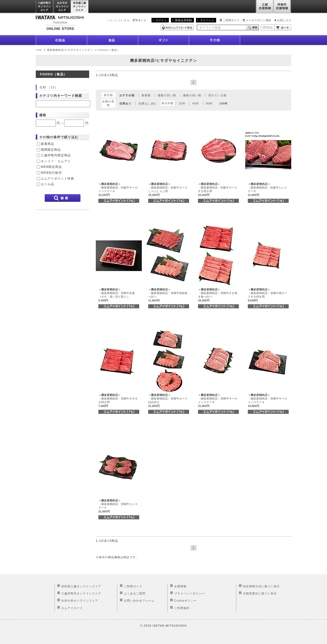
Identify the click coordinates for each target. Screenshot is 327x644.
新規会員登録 (183, 20)
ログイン (161, 20)
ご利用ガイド (231, 20)
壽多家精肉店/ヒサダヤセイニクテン (70, 50)
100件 (223, 103)
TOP (39, 50)
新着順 (146, 95)
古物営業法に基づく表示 (260, 593)
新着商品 (48, 144)
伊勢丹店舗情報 (282, 7)
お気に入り (284, 20)
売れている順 (217, 95)
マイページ (207, 20)
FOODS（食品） (109, 50)
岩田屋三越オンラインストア (80, 7)
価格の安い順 (167, 95)
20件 (182, 103)
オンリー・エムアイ (56, 161)
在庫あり (125, 103)
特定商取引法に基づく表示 (261, 586)
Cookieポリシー (185, 601)
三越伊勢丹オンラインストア (45, 7)
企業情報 (180, 586)
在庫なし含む (148, 103)
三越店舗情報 (265, 7)
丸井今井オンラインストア (62, 7)
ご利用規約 (182, 608)
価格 (43, 115)
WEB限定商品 (51, 167)
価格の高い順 (192, 95)
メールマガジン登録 (258, 20)
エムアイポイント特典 (57, 179)
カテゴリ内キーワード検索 (61, 96)
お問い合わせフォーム (139, 601)
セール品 (48, 184)
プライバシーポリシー (190, 593)
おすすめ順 (127, 95)
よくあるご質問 (135, 593)
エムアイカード (72, 608)
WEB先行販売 (51, 173)
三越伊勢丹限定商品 (56, 155)
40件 (196, 103)
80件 (209, 103)
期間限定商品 (51, 150)
